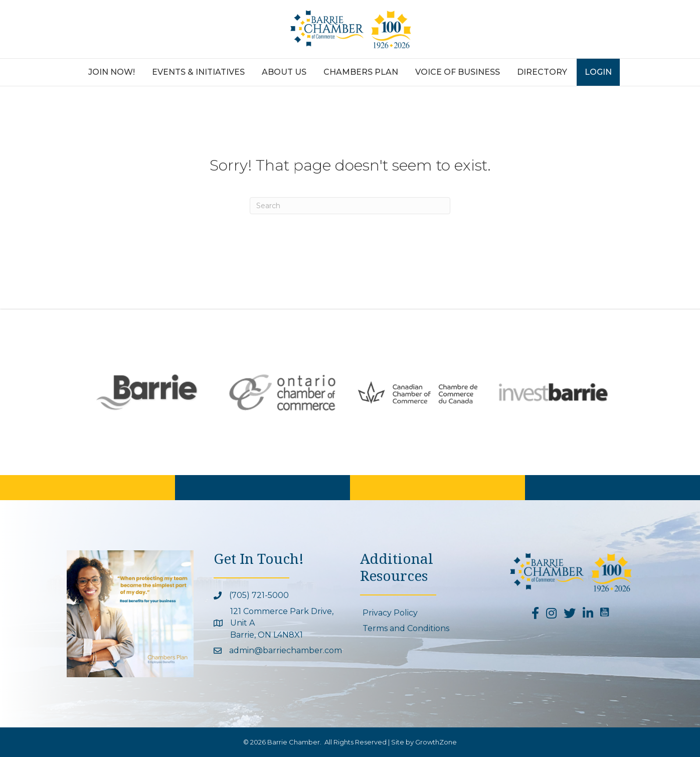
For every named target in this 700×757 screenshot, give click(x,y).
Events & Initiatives (198, 72)
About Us (284, 72)
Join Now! (112, 72)
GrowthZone (436, 742)
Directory (542, 72)
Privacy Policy (390, 613)
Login (598, 72)
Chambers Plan (361, 72)
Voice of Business (458, 72)
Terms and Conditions (406, 628)
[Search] (350, 206)
